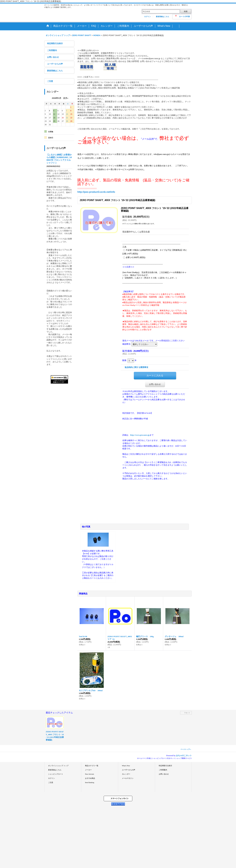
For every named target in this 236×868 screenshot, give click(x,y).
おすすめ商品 (90, 778)
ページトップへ (186, 749)
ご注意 (50, 81)
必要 (136, 257)
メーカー (88, 770)
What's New (126, 766)
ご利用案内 (52, 50)
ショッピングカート (56, 774)
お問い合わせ (53, 57)
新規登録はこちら (163, 17)
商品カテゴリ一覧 (92, 766)
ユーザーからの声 (55, 64)
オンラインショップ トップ (58, 766)
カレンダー (126, 774)
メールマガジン (128, 778)
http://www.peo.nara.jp (140, 435)
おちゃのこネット (184, 755)
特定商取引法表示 (55, 43)
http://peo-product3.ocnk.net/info (96, 192)
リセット (187, 713)
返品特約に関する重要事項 (136, 367)
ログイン (147, 17)
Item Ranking (90, 782)
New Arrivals (89, 774)
